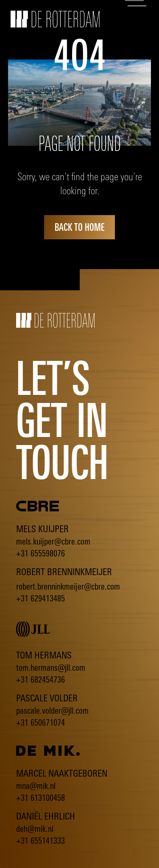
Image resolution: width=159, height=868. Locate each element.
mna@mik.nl (36, 786)
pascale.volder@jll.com (52, 711)
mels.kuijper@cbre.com (53, 541)
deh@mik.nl (35, 829)
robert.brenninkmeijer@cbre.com (68, 586)
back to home (79, 227)
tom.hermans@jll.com (51, 668)
